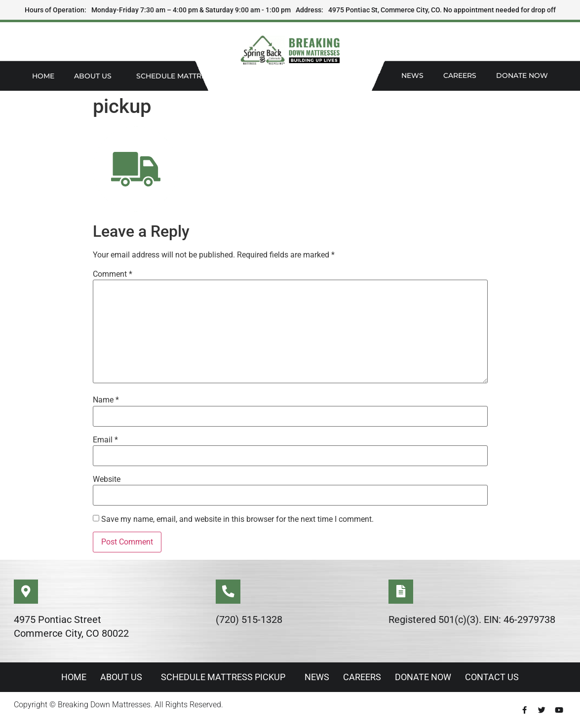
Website (107, 479)
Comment (113, 274)
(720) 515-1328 (249, 620)
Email (105, 440)
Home (43, 76)
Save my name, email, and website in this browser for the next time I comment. (237, 519)
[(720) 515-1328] (228, 592)
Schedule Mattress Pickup (193, 76)
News (412, 75)
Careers (460, 75)
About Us (95, 76)
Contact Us (495, 677)
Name (106, 400)
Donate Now (522, 75)
